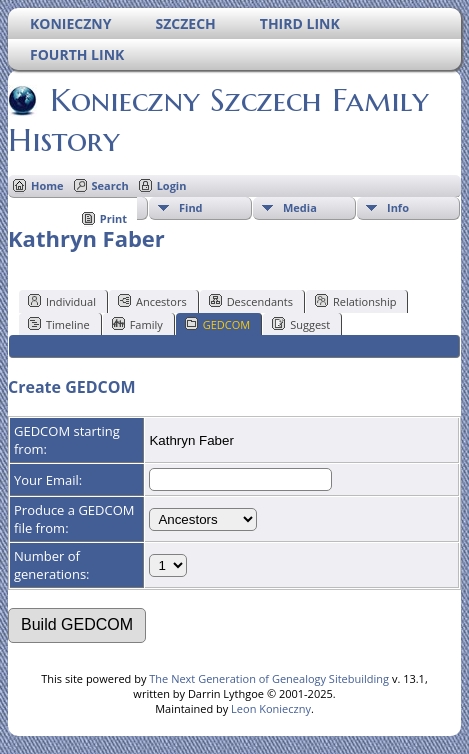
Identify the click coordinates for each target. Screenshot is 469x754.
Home (47, 185)
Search (110, 185)
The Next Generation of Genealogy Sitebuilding (269, 678)
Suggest (301, 324)
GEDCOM (217, 324)
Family (137, 324)
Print (113, 218)
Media (300, 207)
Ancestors (152, 301)
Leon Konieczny (271, 708)
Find (191, 207)
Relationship (355, 301)
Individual (62, 301)
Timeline (59, 324)
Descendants (251, 301)
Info (398, 207)
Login (172, 185)
